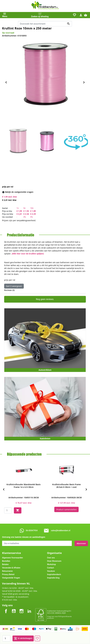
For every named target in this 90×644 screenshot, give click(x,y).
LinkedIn (29, 609)
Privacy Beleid (8, 574)
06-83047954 (32, 530)
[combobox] (45, 24)
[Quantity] (8, 510)
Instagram (22, 609)
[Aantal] (6, 638)
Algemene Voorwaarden (12, 558)
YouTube (14, 609)
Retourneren (7, 571)
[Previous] (4, 489)
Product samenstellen (67, 509)
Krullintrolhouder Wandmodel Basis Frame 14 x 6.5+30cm (24, 486)
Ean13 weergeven (14, 286)
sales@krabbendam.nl (61, 530)
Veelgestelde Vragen (11, 578)
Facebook (6, 609)
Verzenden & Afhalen (11, 568)
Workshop (51, 564)
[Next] (86, 489)
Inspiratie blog (53, 578)
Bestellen (6, 561)
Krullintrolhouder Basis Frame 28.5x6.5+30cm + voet (66, 486)
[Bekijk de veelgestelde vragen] (19, 192)
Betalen (5, 564)
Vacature (51, 571)
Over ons (51, 558)
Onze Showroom (54, 561)
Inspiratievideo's (54, 574)
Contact (50, 568)
